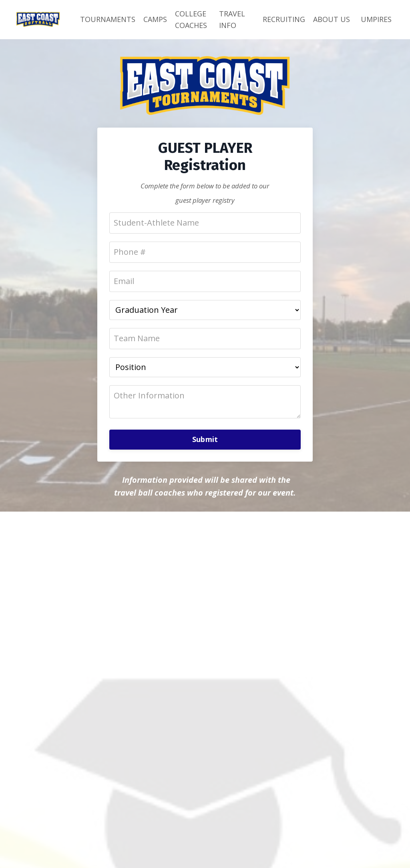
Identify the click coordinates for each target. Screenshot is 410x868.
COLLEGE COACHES (191, 19)
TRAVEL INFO (232, 19)
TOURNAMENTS (108, 19)
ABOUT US (332, 19)
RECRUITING (284, 19)
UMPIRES (376, 19)
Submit (205, 439)
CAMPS (155, 19)
